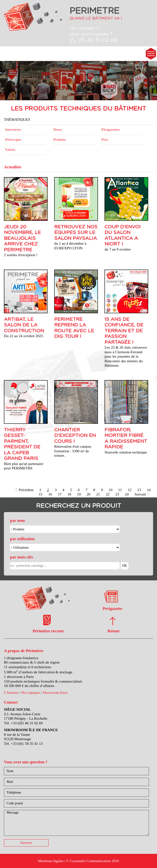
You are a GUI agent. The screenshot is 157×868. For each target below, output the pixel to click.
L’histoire (11, 692)
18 (69, 494)
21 (98, 494)
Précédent (24, 490)
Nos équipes (31, 692)
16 (50, 494)
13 (139, 490)
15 (40, 494)
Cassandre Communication (90, 861)
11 (120, 490)
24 (127, 494)
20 (89, 494)
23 (117, 494)
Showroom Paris (55, 692)
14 (149, 490)
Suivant (142, 494)
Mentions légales (51, 861)
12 (130, 490)
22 (108, 494)
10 (110, 490)
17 (60, 494)
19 (79, 494)
